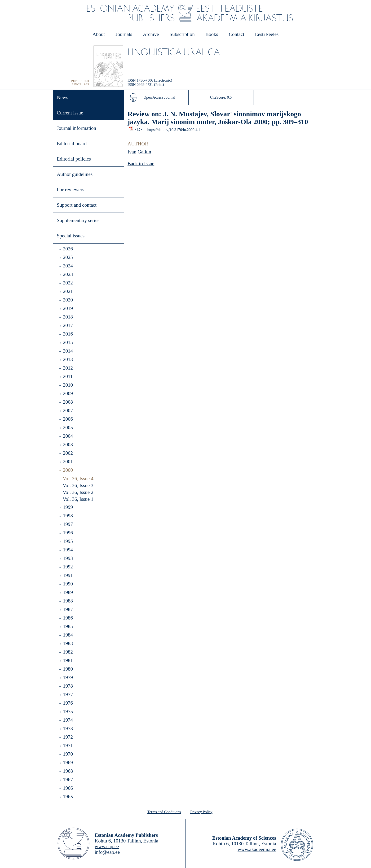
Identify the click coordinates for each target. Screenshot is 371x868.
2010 (68, 385)
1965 (68, 797)
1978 (68, 686)
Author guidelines (75, 174)
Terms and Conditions (164, 812)
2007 (68, 410)
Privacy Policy (201, 812)
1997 (68, 524)
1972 (68, 737)
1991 (68, 575)
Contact (236, 34)
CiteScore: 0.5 (221, 97)
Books (212, 34)
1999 (68, 507)
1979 (68, 677)
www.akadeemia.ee (257, 849)
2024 (68, 266)
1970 (68, 754)
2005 (68, 427)
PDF (139, 128)
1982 (68, 652)
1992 (68, 567)
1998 (68, 516)
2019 (68, 308)
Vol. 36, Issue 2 (78, 492)
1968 (68, 771)
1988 (68, 601)
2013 (68, 359)
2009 (68, 393)
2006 (68, 419)
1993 (68, 558)
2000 (68, 470)
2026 (68, 249)
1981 (68, 660)
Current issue (70, 113)
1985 (68, 626)
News (62, 97)
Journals (124, 34)
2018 (68, 317)
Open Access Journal (159, 97)
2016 (68, 334)
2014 (68, 351)
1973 (68, 728)
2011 (68, 376)
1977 (68, 694)
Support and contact (77, 205)
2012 (68, 368)
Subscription (182, 34)
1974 (68, 720)
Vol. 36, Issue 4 (78, 479)
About (99, 34)
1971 (68, 746)
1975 (68, 711)
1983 (68, 643)
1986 (68, 618)
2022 (68, 283)
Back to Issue (141, 164)
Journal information (76, 128)
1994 (68, 550)
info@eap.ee (107, 852)
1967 (68, 780)
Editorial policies (74, 159)
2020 (68, 300)
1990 (68, 584)
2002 (68, 453)
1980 (68, 669)
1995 (68, 541)
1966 (68, 788)
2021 (68, 291)
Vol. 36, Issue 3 (78, 485)
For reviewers (71, 190)
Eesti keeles (267, 34)
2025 (68, 257)
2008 (68, 402)
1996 (68, 533)
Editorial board (72, 144)
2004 (68, 436)
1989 (68, 592)
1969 (68, 763)
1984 (68, 635)
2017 (68, 325)
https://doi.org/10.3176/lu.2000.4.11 (174, 130)
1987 (68, 609)
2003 (68, 445)
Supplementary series (78, 220)
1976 (68, 703)
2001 (68, 462)
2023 (68, 274)
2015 (68, 342)
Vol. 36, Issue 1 (78, 499)
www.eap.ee (107, 846)
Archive (151, 34)
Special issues (71, 236)
